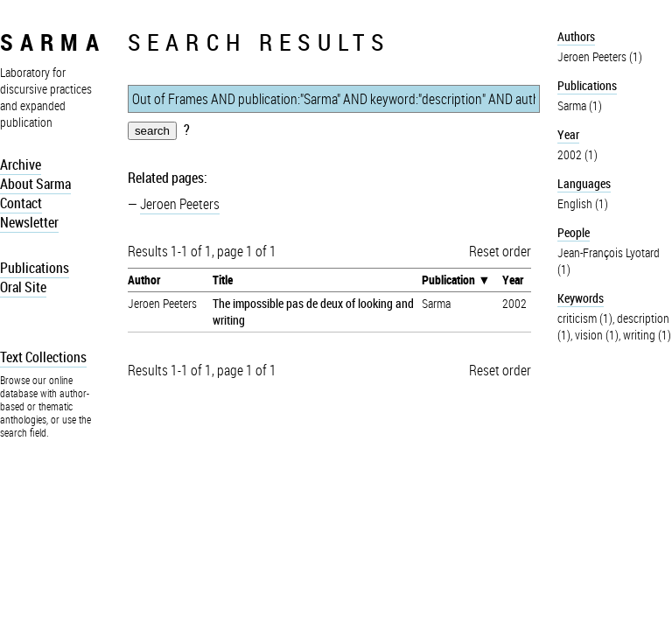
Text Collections (43, 357)
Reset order (500, 251)
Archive (21, 164)
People (574, 232)
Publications (35, 268)
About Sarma (35, 184)
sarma (53, 42)
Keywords (581, 298)
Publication (448, 280)
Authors (576, 36)
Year (513, 280)
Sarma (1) (580, 105)
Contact (21, 203)
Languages (584, 183)
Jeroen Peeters (180, 204)
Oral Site (23, 287)
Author (144, 280)
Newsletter (29, 222)
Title (223, 280)
